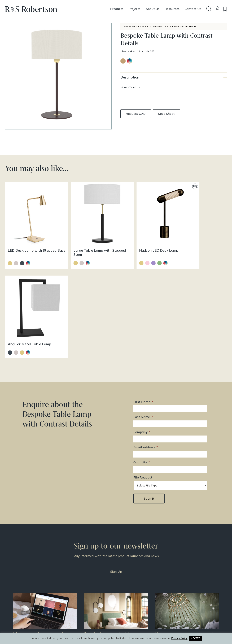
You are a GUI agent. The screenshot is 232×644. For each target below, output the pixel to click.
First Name (143, 303)
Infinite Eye (124, 630)
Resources (134, 593)
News (132, 598)
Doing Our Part (183, 584)
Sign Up (116, 473)
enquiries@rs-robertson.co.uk (104, 585)
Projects (133, 589)
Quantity (142, 364)
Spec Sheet (166, 114)
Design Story (136, 584)
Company (142, 333)
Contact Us (181, 589)
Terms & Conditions (186, 593)
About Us (179, 580)
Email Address (146, 348)
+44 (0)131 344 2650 (99, 580)
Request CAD (136, 114)
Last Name (143, 318)
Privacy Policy (182, 598)
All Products (135, 580)
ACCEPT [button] (195, 638)
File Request (143, 379)
